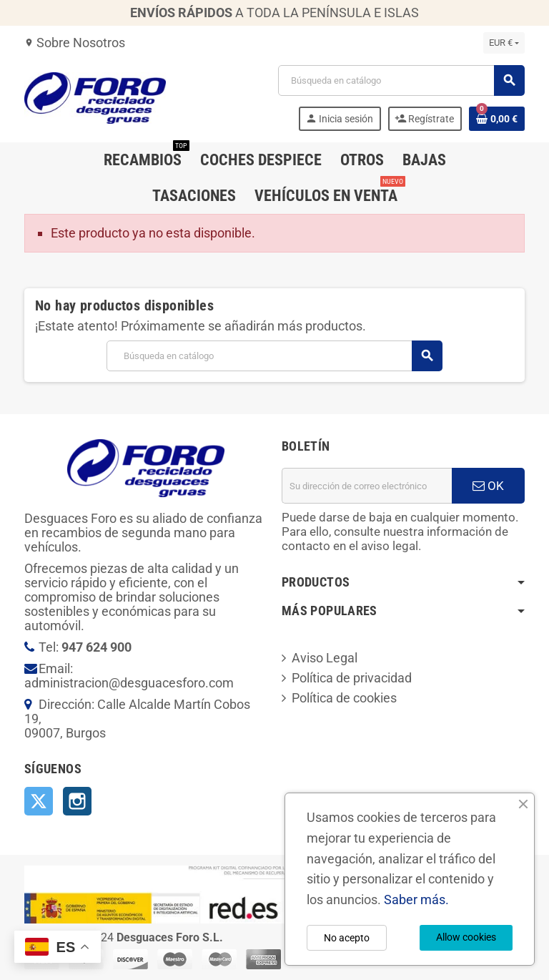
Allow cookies (466, 937)
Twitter (39, 801)
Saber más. (416, 900)
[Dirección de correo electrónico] (367, 486)
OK (488, 486)
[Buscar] (401, 80)
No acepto (347, 938)
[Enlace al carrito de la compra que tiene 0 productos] (497, 119)
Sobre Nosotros (75, 43)
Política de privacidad (352, 678)
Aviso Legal (325, 658)
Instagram (77, 801)
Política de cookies (344, 698)
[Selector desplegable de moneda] (504, 43)
